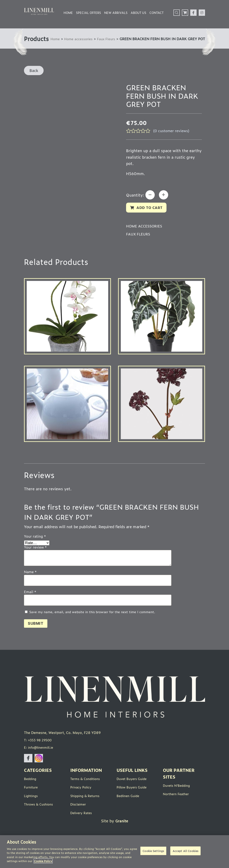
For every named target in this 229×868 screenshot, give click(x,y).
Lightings (32, 806)
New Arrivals (116, 13)
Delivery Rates (82, 823)
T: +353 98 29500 (39, 751)
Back (34, 76)
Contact (156, 13)
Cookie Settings (153, 852)
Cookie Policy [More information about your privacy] (43, 861)
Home (68, 13)
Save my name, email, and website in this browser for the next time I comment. (92, 621)
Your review (35, 556)
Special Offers (89, 13)
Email (30, 601)
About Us (138, 13)
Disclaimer (79, 814)
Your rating (35, 545)
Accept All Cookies (185, 852)
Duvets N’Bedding (178, 796)
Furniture (32, 798)
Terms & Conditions (87, 789)
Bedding (31, 789)
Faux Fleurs (83, 45)
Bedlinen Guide (129, 806)
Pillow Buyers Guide (133, 798)
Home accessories (53, 45)
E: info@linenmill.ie (40, 758)
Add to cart (151, 216)
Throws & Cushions (40, 814)
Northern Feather (177, 804)
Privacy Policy (82, 798)
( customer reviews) (173, 136)
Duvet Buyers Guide (133, 789)
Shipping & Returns (87, 806)
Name (30, 581)
